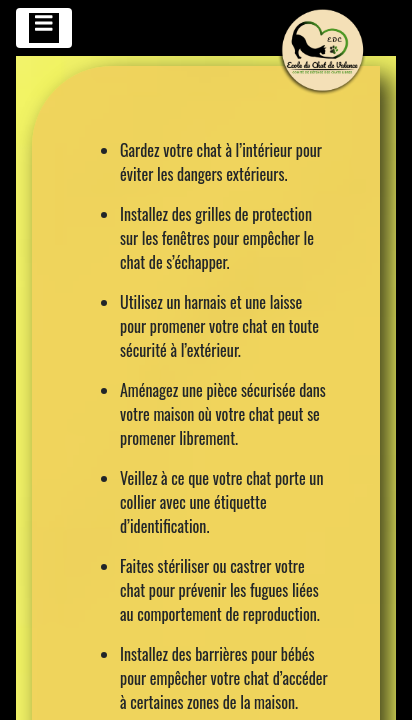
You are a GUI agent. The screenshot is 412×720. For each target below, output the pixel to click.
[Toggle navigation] (44, 28)
